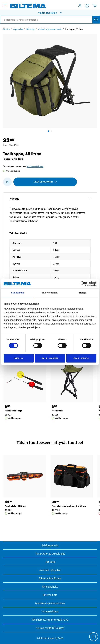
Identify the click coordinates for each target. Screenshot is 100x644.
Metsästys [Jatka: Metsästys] (31, 29)
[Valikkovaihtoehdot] (5, 6)
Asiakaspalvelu (50, 545)
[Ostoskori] (95, 6)
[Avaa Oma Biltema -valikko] (80, 6)
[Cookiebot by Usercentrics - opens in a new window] (83, 284)
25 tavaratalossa (35, 166)
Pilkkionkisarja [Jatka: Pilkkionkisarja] (14, 411)
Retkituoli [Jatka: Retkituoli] (57, 411)
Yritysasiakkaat (50, 611)
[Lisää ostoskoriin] (7, 182)
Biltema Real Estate (50, 578)
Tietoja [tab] (83, 293)
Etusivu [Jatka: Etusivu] (7, 29)
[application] (94, 637)
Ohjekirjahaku (50, 587)
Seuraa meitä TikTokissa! (50, 628)
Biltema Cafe (50, 595)
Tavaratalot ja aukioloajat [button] (50, 554)
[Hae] (96, 20)
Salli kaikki (81, 358)
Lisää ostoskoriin (45, 182)
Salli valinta (50, 358)
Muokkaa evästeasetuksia (50, 603)
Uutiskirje (50, 562)
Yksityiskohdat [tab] (50, 293)
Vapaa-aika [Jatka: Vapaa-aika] (18, 29)
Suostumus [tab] (17, 293)
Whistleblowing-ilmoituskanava (50, 620)
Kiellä (19, 358)
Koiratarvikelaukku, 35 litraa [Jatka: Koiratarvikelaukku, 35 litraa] (69, 506)
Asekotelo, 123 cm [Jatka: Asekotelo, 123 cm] (15, 506)
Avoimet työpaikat (50, 570)
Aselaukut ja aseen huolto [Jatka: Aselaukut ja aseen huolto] (50, 29)
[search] (50, 20)
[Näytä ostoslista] (87, 6)
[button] (50, 13)
